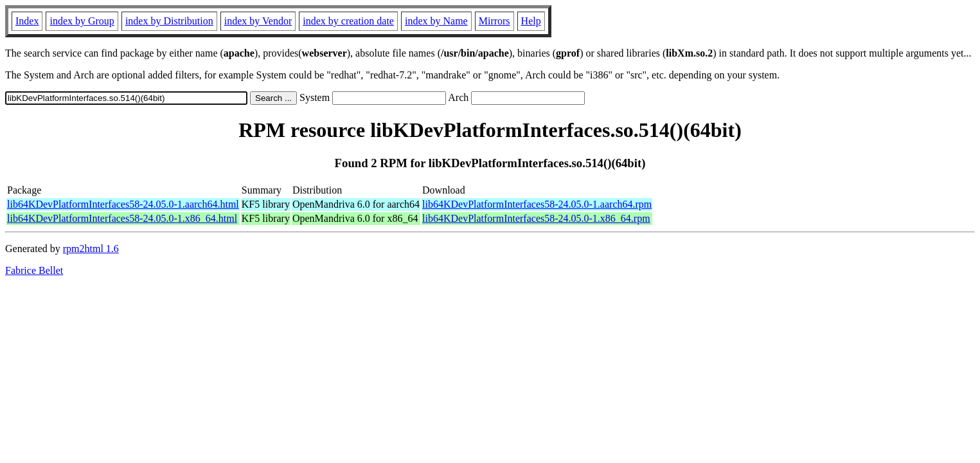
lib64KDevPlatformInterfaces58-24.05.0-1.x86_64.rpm (536, 218)
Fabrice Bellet (34, 270)
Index (27, 21)
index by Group (82, 21)
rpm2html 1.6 (91, 249)
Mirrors (494, 21)
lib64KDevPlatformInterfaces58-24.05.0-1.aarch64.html (123, 204)
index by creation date (348, 21)
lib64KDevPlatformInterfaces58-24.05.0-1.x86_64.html (122, 218)
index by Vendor (258, 21)
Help (531, 21)
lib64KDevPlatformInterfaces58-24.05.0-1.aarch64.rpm (537, 204)
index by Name (436, 21)
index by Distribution (169, 21)
